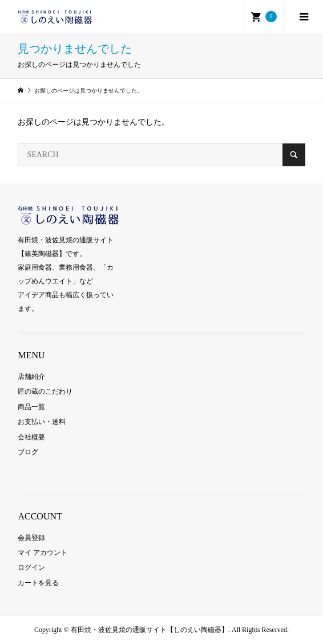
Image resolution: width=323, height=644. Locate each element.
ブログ (28, 452)
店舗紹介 (31, 377)
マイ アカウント (43, 553)
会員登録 (31, 538)
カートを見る (38, 583)
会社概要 (31, 437)
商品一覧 (31, 407)
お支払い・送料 (42, 422)
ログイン (31, 567)
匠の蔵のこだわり (45, 391)
